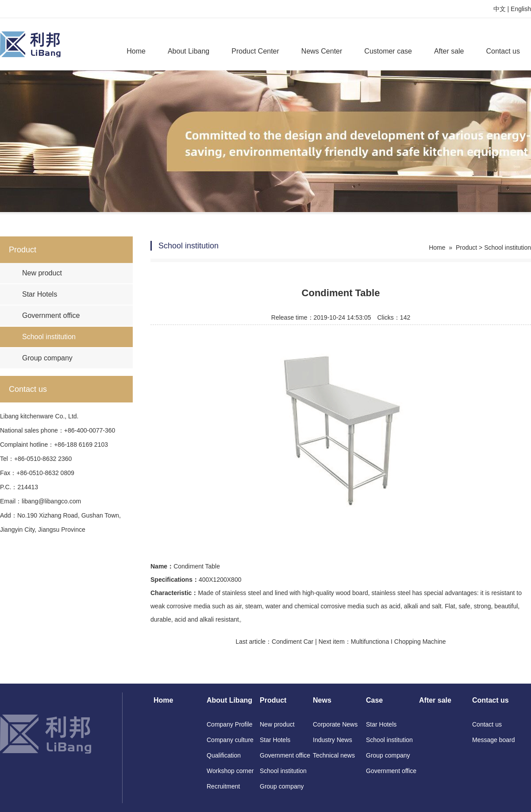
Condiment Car (292, 642)
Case (374, 700)
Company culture (230, 740)
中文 (500, 9)
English (521, 9)
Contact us (503, 51)
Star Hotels (40, 294)
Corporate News (335, 724)
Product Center (255, 51)
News (322, 700)
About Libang (189, 51)
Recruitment (223, 786)
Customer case (388, 51)
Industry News (333, 740)
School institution (49, 337)
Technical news (334, 755)
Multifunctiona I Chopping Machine (398, 642)
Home (136, 51)
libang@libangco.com (51, 501)
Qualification (224, 755)
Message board (494, 740)
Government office (51, 315)
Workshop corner (230, 771)
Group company (47, 358)
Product (466, 247)
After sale (449, 51)
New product (42, 273)
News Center (322, 51)
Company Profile (230, 724)
